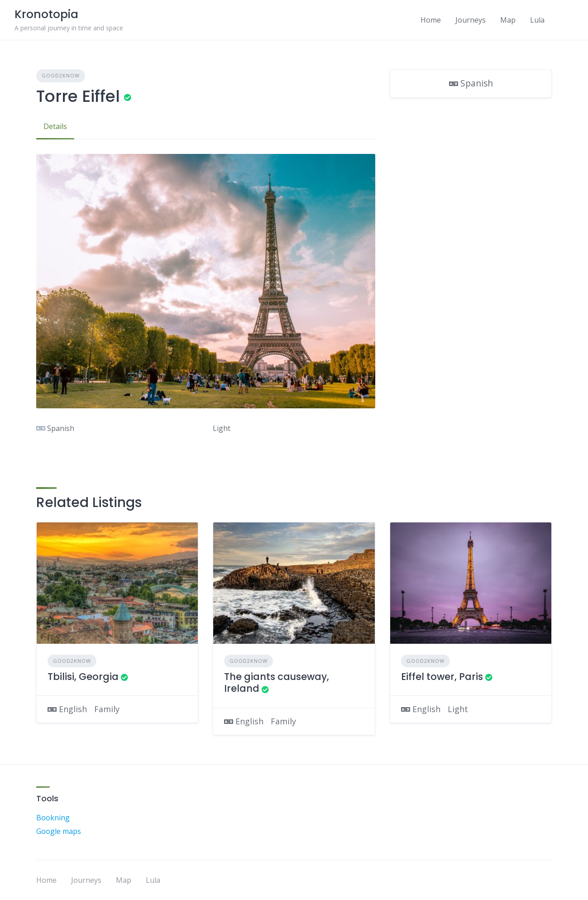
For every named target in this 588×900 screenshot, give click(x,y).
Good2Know (61, 75)
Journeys (471, 20)
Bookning (53, 818)
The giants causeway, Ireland (277, 682)
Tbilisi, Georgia (83, 677)
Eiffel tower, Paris (442, 677)
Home (431, 20)
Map (508, 20)
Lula (537, 20)
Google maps (59, 831)
